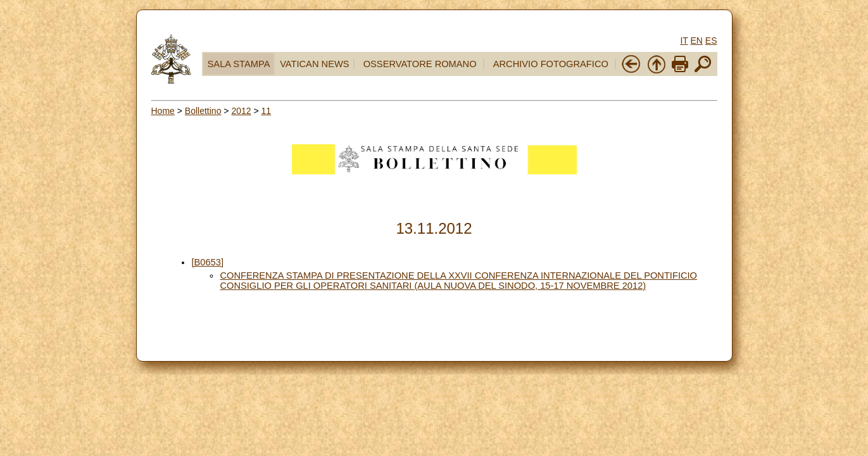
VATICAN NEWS (314, 64)
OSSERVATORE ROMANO (420, 64)
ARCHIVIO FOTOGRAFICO (551, 64)
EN (696, 41)
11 (267, 111)
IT (684, 41)
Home (163, 111)
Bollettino (203, 111)
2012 (241, 111)
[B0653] (207, 262)
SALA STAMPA (239, 64)
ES (711, 41)
